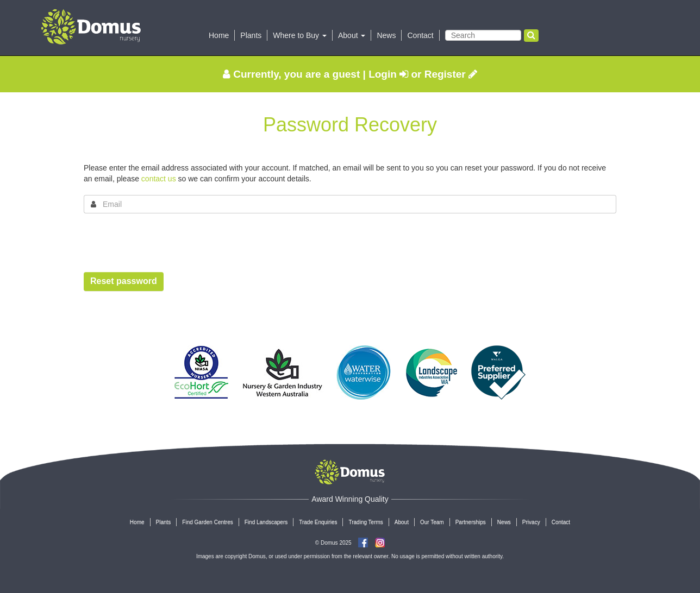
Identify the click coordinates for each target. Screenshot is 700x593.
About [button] (352, 35)
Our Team (432, 522)
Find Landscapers (266, 522)
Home (219, 35)
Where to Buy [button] (300, 35)
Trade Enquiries (318, 522)
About (402, 522)
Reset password (124, 281)
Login (388, 74)
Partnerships (471, 522)
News (386, 35)
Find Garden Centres (207, 522)
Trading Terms (365, 522)
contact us (159, 179)
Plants (251, 35)
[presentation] (166, 243)
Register (451, 74)
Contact (420, 35)
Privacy (531, 522)
